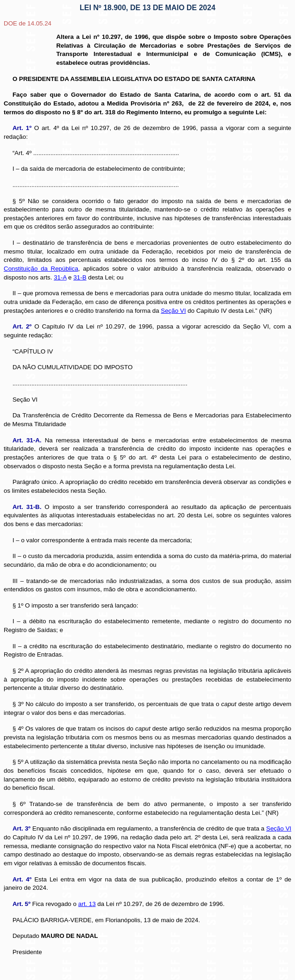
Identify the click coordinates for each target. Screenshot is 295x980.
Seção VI (279, 828)
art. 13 (87, 904)
